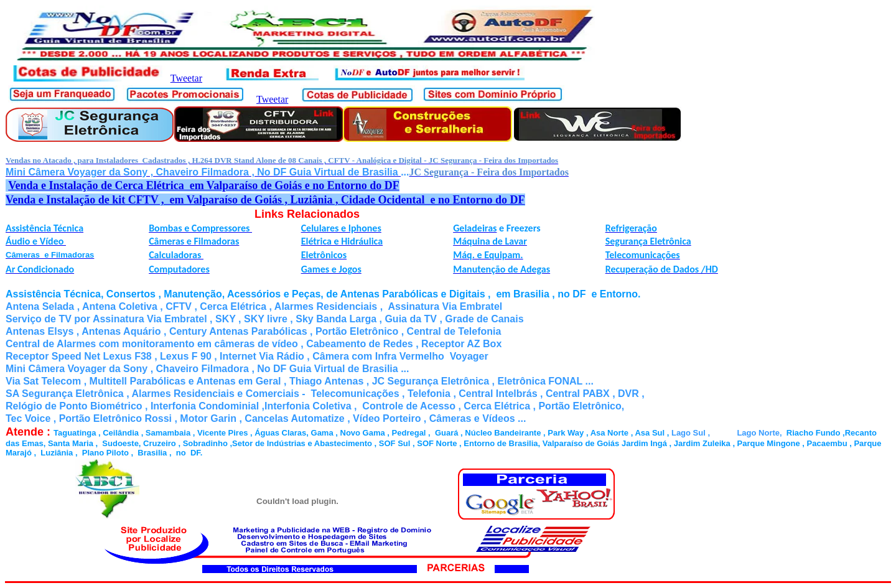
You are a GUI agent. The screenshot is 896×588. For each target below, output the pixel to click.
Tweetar (186, 78)
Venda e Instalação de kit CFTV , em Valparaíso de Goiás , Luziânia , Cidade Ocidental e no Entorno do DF (265, 200)
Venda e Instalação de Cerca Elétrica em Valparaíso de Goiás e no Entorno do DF (204, 185)
